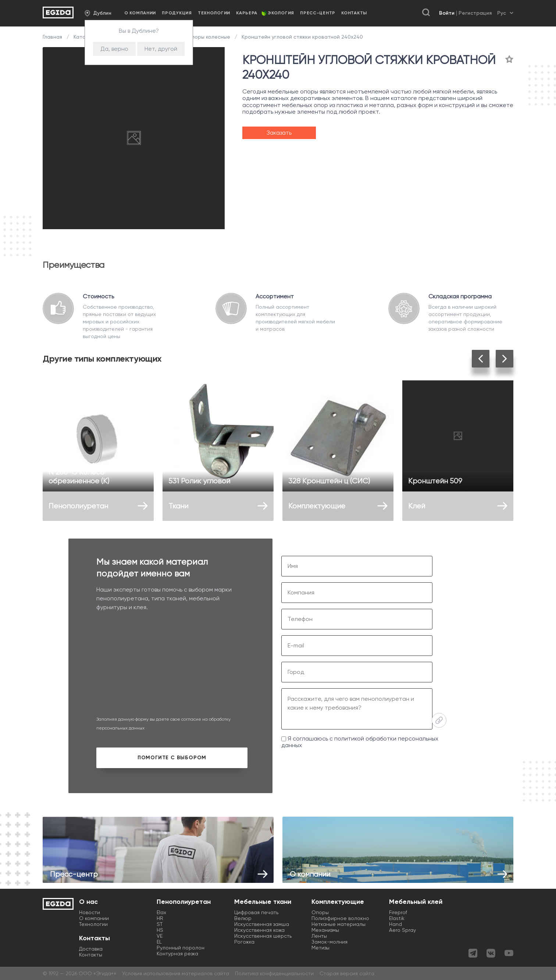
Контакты (354, 13)
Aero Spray (402, 930)
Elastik (397, 918)
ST (160, 924)
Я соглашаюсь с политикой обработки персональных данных (360, 742)
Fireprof (398, 912)
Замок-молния (329, 942)
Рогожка (244, 942)
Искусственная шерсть (263, 936)
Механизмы (325, 930)
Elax (161, 912)
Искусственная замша (262, 924)
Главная (53, 37)
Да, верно (114, 49)
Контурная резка (177, 954)
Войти (447, 13)
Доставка (91, 949)
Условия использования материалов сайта (176, 973)
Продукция (177, 13)
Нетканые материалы (338, 924)
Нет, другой (161, 49)
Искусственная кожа (259, 930)
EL (159, 942)
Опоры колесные (209, 37)
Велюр (243, 918)
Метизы (320, 948)
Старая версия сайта (347, 973)
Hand (395, 924)
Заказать (279, 133)
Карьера (247, 13)
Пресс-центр (318, 13)
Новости (90, 912)
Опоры (320, 912)
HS (160, 930)
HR (160, 918)
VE (160, 936)
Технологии (214, 13)
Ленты (319, 936)
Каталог (84, 37)
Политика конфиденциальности (274, 973)
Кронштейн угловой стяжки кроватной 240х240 (302, 37)
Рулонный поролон (181, 948)
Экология (281, 13)
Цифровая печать (256, 912)
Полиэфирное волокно (340, 918)
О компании (140, 13)
